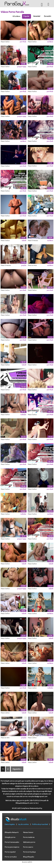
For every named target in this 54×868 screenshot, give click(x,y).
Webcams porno (29, 842)
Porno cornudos (11, 857)
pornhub (23, 42)
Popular (26, 16)
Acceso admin (27, 862)
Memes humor (28, 832)
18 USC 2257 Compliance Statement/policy (27, 808)
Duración (48, 16)
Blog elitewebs (29, 857)
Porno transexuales (12, 842)
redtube (23, 415)
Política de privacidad (40, 824)
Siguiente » (17, 769)
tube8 (24, 240)
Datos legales (10, 824)
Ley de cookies (23, 824)
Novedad (37, 16)
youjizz (24, 265)
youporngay (22, 67)
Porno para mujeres (12, 847)
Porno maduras (29, 837)
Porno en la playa (29, 852)
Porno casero (28, 847)
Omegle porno (10, 837)
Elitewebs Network (12, 832)
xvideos (50, 42)
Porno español (10, 852)
